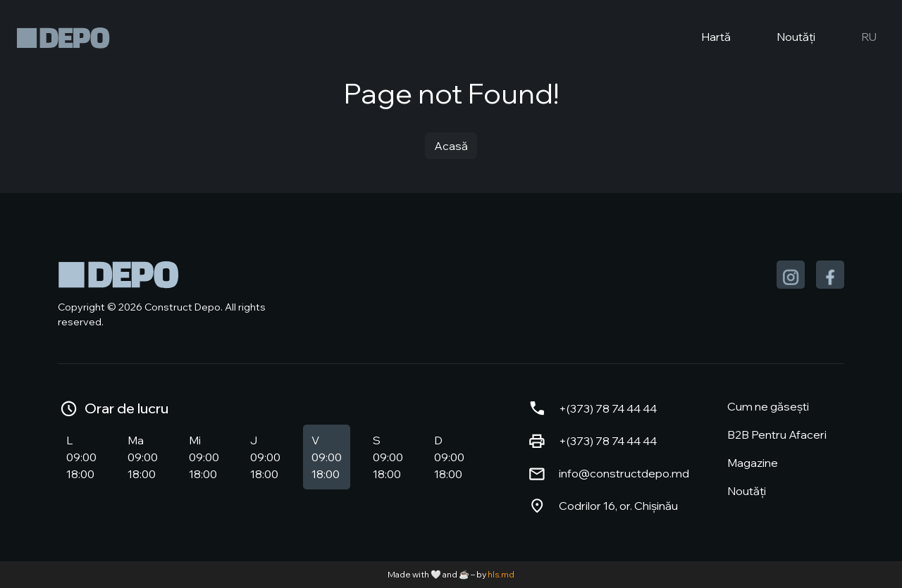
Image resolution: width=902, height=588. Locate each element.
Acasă (451, 146)
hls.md (501, 574)
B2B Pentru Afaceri (777, 434)
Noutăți (784, 38)
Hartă (704, 38)
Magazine (753, 463)
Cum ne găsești (768, 406)
